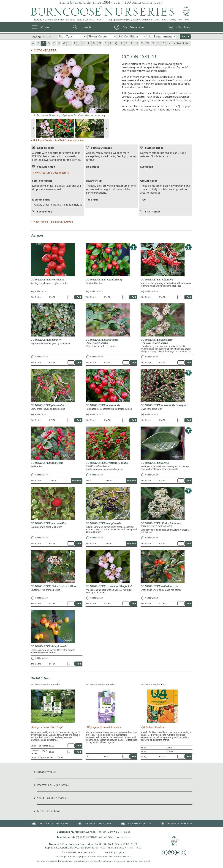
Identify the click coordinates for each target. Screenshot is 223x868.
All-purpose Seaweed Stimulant (104, 727)
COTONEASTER (45, 50)
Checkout (184, 27)
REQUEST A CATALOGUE (49, 823)
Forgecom (120, 852)
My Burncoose (134, 27)
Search (86, 27)
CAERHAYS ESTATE (135, 823)
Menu (45, 27)
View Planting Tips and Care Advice (53, 222)
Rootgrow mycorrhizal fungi (47, 727)
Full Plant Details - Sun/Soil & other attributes (58, 140)
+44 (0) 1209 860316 (83, 837)
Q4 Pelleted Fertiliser (153, 727)
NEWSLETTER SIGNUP (94, 823)
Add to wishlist (39, 291)
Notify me (77, 481)
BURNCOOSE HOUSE (176, 823)
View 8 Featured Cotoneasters (51, 173)
